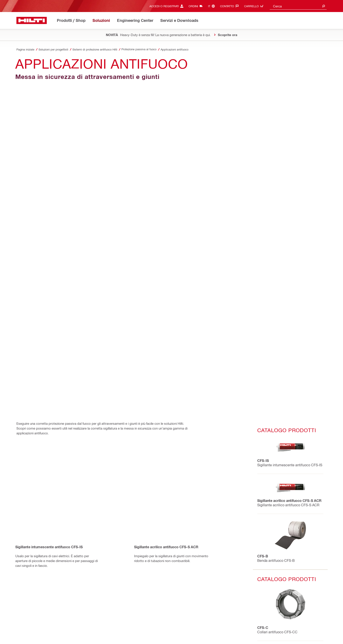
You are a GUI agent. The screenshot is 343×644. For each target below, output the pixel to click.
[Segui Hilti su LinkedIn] (247, 636)
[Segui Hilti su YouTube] (254, 636)
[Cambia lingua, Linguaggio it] (213, 6)
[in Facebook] (23, 506)
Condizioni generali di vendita (69, 628)
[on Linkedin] (43, 506)
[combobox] (298, 6)
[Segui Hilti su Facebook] (233, 636)
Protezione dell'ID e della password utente (174, 628)
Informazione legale (132, 628)
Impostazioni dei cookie (31, 633)
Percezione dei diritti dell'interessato (88, 633)
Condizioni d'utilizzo (104, 628)
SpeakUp (56, 633)
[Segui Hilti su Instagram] (240, 636)
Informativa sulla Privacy (32, 628)
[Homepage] (32, 20)
